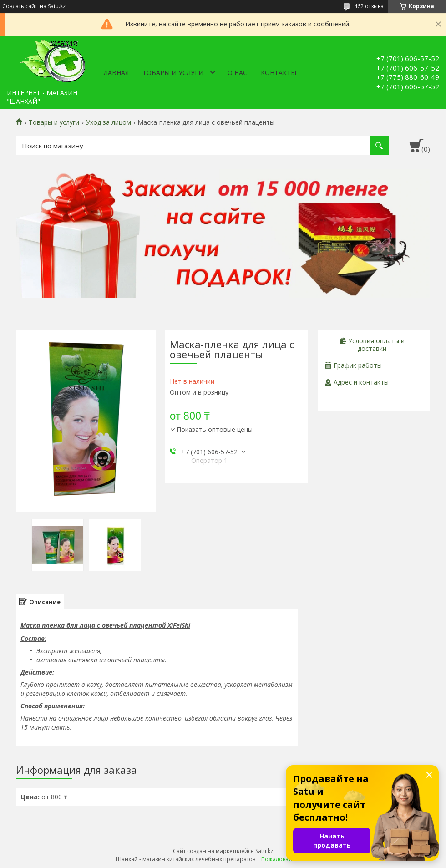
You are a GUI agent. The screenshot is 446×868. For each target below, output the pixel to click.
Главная (114, 73)
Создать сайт (20, 6)
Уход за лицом (109, 122)
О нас (237, 73)
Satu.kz (264, 851)
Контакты (279, 73)
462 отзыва (369, 6)
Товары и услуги (173, 73)
